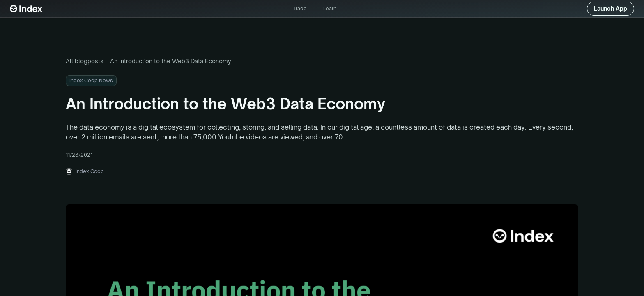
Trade (300, 8)
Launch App (611, 8)
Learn (330, 8)
